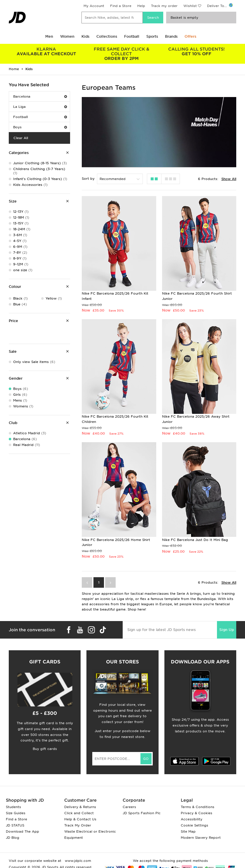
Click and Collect (79, 813)
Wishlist (190, 6)
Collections (107, 36)
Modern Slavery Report (201, 838)
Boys (40, 127)
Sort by (88, 179)
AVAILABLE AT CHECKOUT (46, 51)
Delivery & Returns (80, 807)
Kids (85, 36)
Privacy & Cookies (197, 813)
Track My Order (78, 825)
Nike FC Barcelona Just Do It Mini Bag (195, 540)
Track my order (164, 6)
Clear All (21, 138)
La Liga (40, 107)
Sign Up (227, 630)
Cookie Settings (194, 825)
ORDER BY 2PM (121, 54)
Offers (190, 36)
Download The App (22, 831)
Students (13, 807)
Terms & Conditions (198, 807)
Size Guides (16, 813)
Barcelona (40, 96)
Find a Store (121, 6)
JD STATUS (15, 825)
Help (141, 6)
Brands (171, 36)
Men (49, 36)
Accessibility (192, 819)
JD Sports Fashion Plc (142, 813)
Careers (129, 807)
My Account (94, 6)
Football (132, 36)
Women (67, 36)
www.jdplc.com (77, 861)
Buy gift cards (45, 749)
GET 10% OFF (196, 51)
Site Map (188, 831)
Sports (152, 36)
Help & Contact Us (80, 819)
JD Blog (13, 838)
